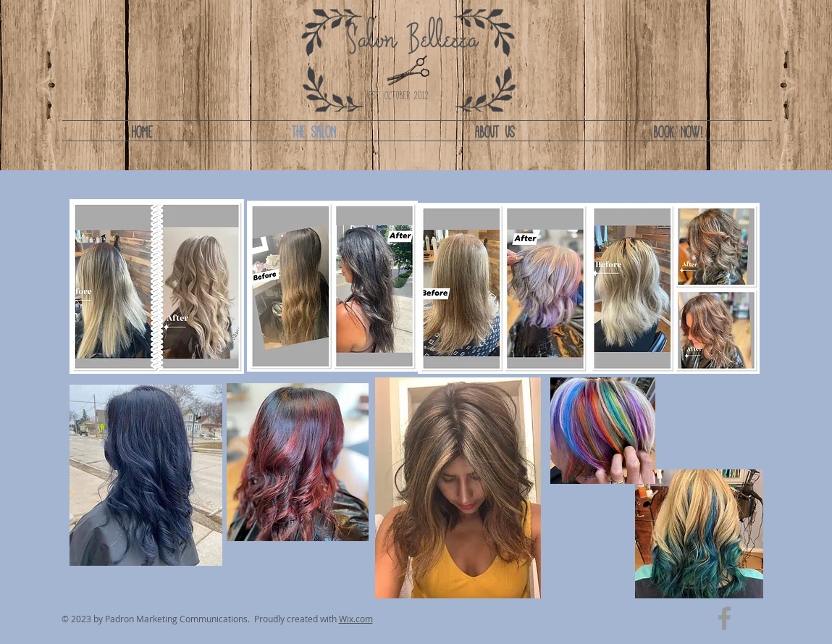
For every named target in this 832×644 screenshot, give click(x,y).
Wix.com (356, 619)
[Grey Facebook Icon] (724, 618)
